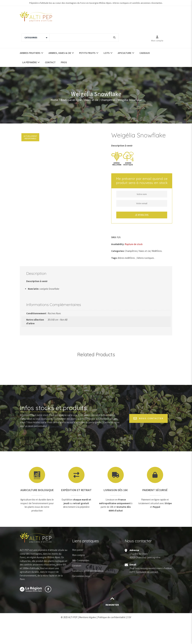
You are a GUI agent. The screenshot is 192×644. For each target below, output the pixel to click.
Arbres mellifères (126, 258)
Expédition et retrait (76, 513)
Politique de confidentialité (112, 640)
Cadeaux (145, 53)
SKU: (114, 237)
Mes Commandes (81, 583)
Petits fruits (87, 53)
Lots (107, 53)
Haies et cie (91, 100)
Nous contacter (148, 441)
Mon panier (78, 573)
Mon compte (157, 41)
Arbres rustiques (146, 258)
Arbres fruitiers (30, 53)
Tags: (114, 258)
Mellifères (157, 251)
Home (54, 100)
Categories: (118, 251)
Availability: (118, 244)
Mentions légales (88, 640)
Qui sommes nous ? (82, 599)
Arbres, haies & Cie (60, 53)
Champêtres (108, 100)
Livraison (77, 588)
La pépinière (30, 62)
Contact (50, 62)
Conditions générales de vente (88, 594)
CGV (129, 640)
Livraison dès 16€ (116, 513)
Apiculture (125, 53)
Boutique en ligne (71, 100)
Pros (64, 62)
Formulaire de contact (147, 595)
